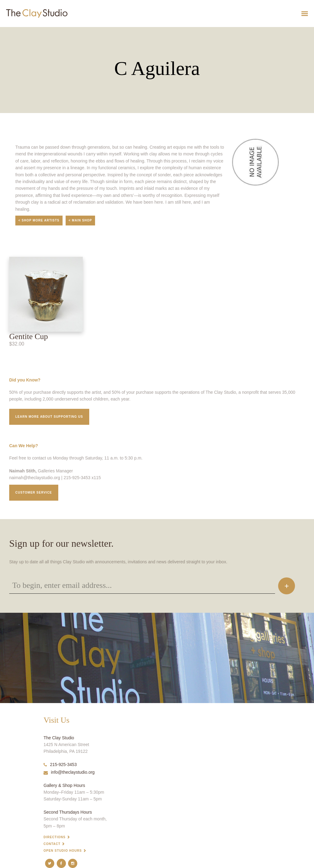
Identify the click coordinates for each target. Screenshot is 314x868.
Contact (52, 844)
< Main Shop (80, 220)
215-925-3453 (60, 764)
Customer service (34, 493)
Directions (55, 837)
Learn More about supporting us (49, 417)
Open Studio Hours (63, 851)
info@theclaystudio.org (69, 772)
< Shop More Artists (39, 220)
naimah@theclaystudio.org (35, 478)
